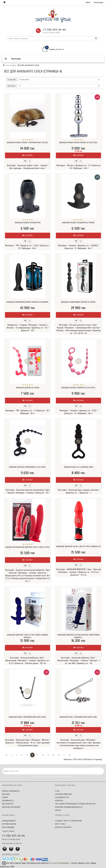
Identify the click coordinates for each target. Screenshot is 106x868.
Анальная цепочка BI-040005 (28, 388)
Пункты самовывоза (11, 791)
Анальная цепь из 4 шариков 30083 (78, 467)
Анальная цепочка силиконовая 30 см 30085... (28, 467)
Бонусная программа (11, 807)
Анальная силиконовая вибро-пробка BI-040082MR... (28, 302)
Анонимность (8, 801)
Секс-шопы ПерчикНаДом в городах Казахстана (75, 804)
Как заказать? (8, 804)
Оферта (58, 810)
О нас (57, 791)
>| (69, 755)
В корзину (28, 155)
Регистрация (99, 2)
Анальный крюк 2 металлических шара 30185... (28, 717)
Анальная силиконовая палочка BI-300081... (78, 302)
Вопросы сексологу (63, 827)
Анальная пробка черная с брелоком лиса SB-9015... (28, 143)
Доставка (6, 794)
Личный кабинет (9, 821)
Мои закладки (8, 827)
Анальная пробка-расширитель (28, 223)
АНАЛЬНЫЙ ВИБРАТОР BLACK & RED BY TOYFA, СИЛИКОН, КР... (79, 546)
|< (7, 755)
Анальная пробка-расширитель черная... (78, 223)
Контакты (59, 801)
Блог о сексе (60, 824)
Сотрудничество (62, 797)
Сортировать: (12, 80)
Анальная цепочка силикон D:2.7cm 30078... (78, 388)
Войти (88, 2)
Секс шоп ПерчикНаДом (59, 863)
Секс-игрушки (11, 65)
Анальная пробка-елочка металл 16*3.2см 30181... (79, 143)
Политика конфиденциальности (69, 807)
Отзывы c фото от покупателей (68, 821)
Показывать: (12, 86)
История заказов (9, 824)
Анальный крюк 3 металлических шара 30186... (79, 717)
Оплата (5, 797)
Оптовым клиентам (63, 794)
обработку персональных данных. (66, 776)
